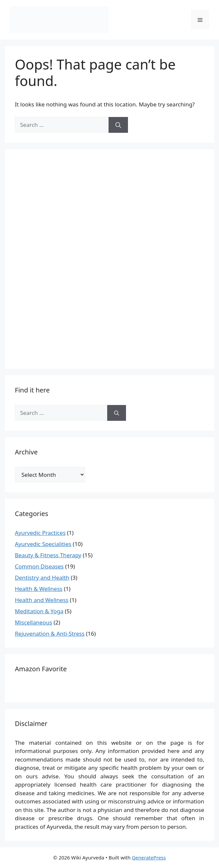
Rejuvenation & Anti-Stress (50, 634)
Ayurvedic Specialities (43, 544)
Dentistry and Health (42, 578)
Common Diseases (39, 566)
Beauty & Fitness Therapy (48, 555)
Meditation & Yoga (39, 611)
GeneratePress (149, 857)
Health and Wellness (42, 600)
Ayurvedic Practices (40, 533)
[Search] (118, 125)
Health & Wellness (39, 589)
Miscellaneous (33, 622)
